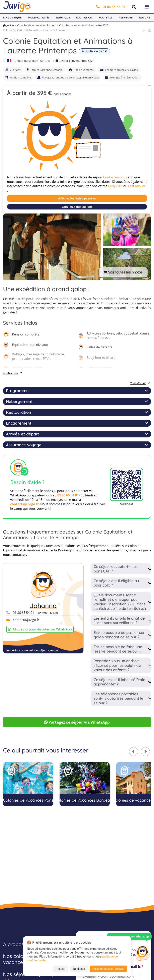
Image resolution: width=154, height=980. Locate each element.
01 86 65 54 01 (111, 7)
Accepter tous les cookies (108, 969)
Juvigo (8, 25)
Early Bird (115, 186)
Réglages (79, 969)
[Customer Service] (143, 953)
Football (106, 17)
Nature (144, 17)
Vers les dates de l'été (77, 207)
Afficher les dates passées (77, 198)
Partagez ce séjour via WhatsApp (77, 722)
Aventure (126, 17)
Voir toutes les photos (123, 272)
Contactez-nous (115, 177)
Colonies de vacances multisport (36, 25)
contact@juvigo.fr (24, 504)
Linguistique (12, 17)
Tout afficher (140, 383)
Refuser (60, 969)
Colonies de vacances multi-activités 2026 (84, 25)
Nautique (63, 17)
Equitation (84, 17)
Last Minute (137, 186)
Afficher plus (10, 373)
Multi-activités (39, 17)
